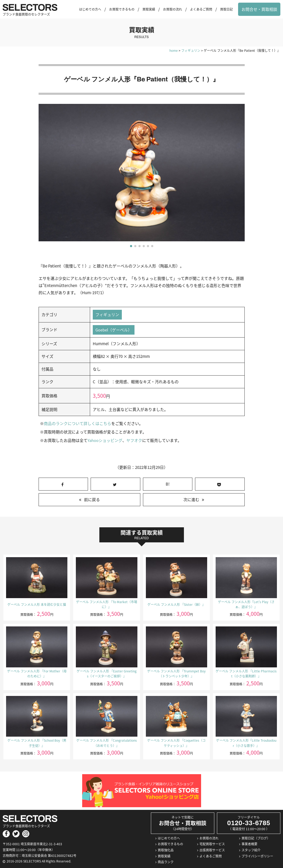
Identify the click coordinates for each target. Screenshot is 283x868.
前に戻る (92, 500)
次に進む (191, 500)
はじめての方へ (90, 9)
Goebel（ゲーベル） (114, 330)
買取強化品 (166, 850)
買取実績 (149, 9)
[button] (131, 246)
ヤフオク (134, 441)
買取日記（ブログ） (256, 838)
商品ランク (166, 862)
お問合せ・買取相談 (259, 9)
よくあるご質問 (201, 9)
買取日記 (226, 9)
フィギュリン (107, 315)
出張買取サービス (212, 850)
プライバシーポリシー (257, 856)
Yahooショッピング (105, 441)
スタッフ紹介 (251, 850)
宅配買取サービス (212, 844)
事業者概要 (249, 844)
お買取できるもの (122, 9)
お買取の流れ (173, 9)
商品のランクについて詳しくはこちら (78, 424)
